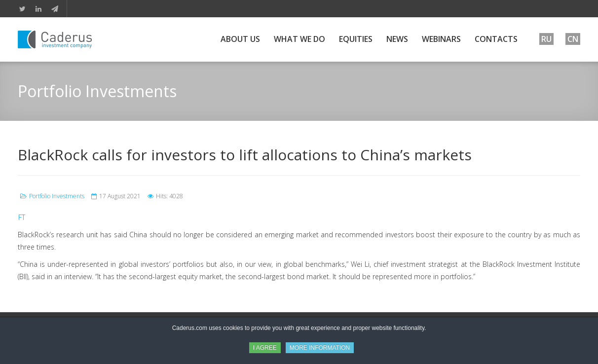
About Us (240, 39)
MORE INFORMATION (320, 348)
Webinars (441, 39)
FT (22, 217)
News (397, 39)
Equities (356, 39)
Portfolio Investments (57, 196)
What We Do (299, 39)
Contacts (496, 39)
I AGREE (265, 348)
